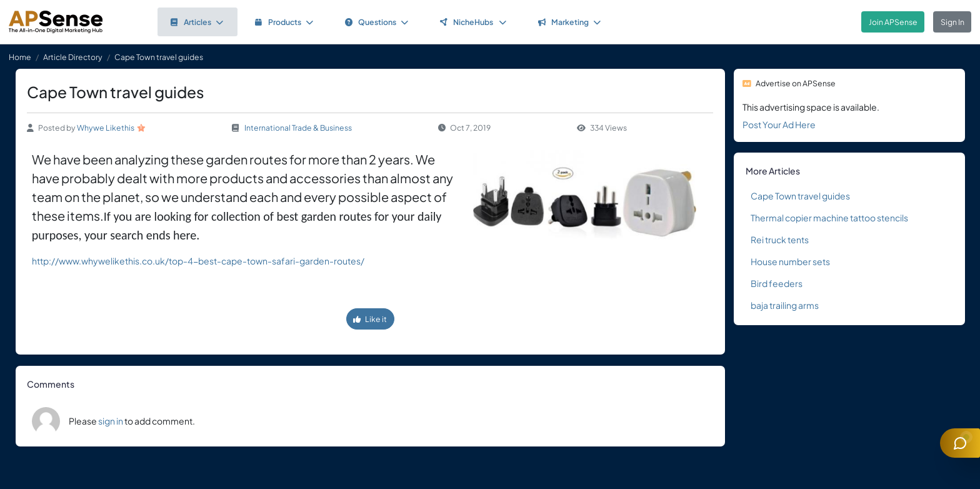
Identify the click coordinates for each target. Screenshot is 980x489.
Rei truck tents (780, 239)
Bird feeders (777, 283)
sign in (111, 421)
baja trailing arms (785, 305)
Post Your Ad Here (779, 124)
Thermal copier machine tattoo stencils (829, 218)
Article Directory (73, 57)
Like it (370, 319)
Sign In (952, 22)
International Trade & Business (298, 128)
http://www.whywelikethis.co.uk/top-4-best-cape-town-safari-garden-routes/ (198, 261)
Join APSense (893, 22)
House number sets (790, 261)
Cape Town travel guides (800, 196)
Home (20, 57)
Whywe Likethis (106, 128)
